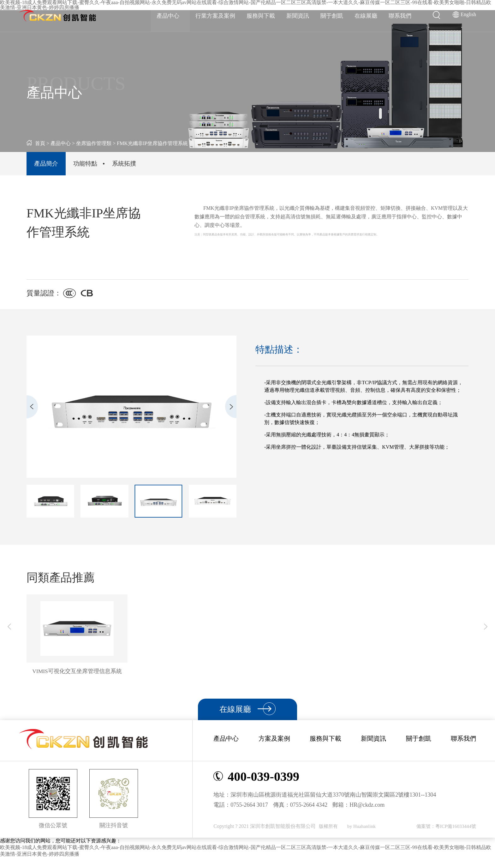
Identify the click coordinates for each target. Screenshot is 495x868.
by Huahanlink (364, 837)
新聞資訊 (298, 16)
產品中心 (170, 16)
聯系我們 (400, 16)
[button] (26, 412)
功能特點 (97, 166)
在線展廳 (366, 16)
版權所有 (330, 837)
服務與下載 (261, 16)
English (468, 14)
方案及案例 (274, 749)
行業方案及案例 (215, 16)
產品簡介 (50, 166)
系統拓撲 (143, 166)
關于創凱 (332, 16)
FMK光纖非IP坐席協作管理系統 (152, 143)
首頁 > (38, 143)
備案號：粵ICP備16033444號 (444, 837)
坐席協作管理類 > (96, 143)
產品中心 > (63, 143)
